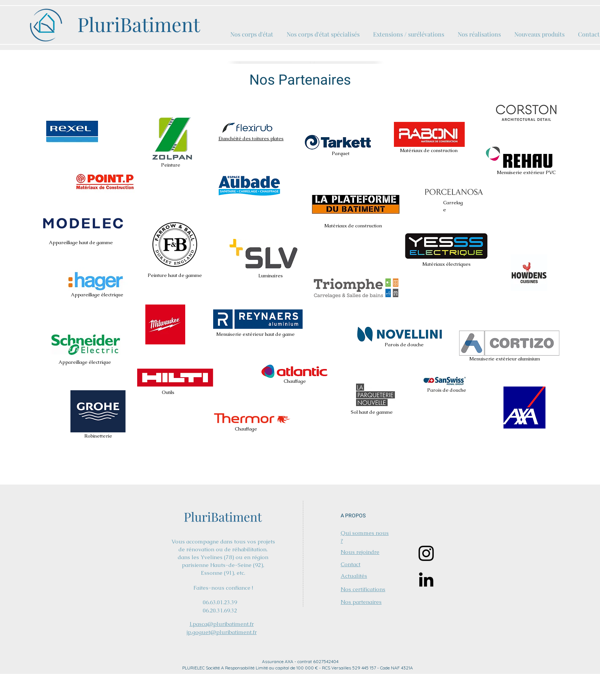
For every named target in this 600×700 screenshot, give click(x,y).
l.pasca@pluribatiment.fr (222, 624)
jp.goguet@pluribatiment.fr (222, 632)
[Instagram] (426, 553)
